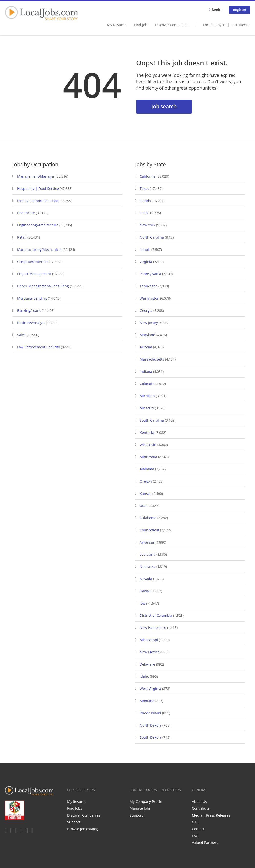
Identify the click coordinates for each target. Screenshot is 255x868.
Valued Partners (205, 843)
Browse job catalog (83, 829)
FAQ (195, 836)
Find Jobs (75, 808)
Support (74, 822)
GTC (195, 822)
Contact (198, 829)
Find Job (141, 25)
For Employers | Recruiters (225, 25)
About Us (199, 802)
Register (240, 10)
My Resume (117, 25)
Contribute (201, 808)
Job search (164, 106)
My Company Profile (146, 802)
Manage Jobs (140, 808)
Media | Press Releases (211, 815)
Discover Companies (172, 25)
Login (217, 9)
